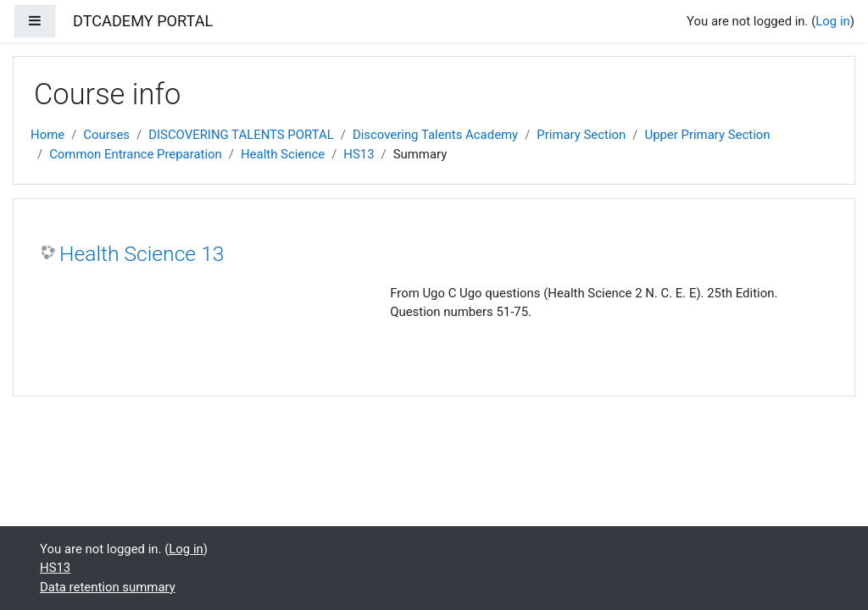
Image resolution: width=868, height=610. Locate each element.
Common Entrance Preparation (136, 154)
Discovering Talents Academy (435, 135)
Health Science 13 (142, 254)
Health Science (283, 154)
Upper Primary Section (707, 135)
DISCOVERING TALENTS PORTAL (241, 135)
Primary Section (581, 135)
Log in (832, 21)
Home (47, 135)
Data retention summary (108, 587)
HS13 (359, 154)
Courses (106, 135)
